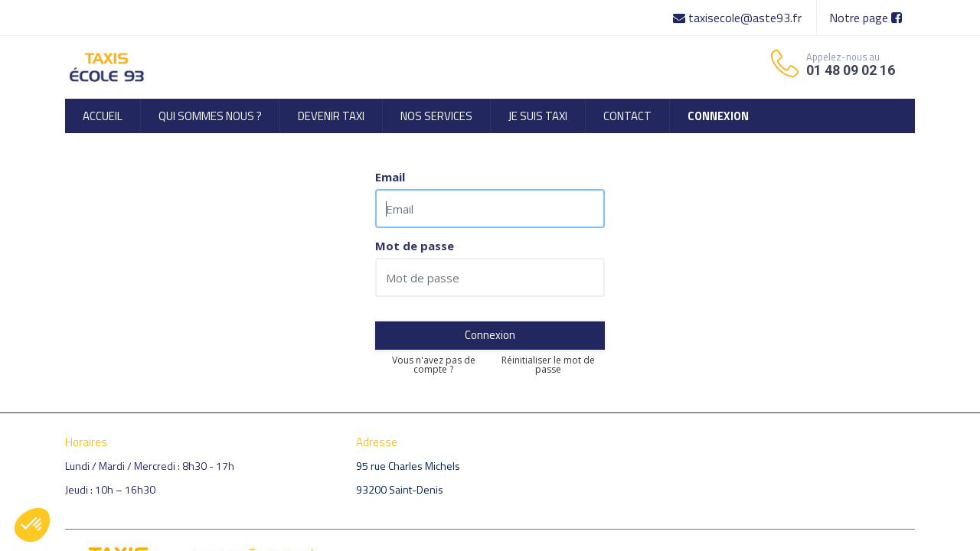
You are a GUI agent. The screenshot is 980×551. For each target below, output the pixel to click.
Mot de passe (415, 246)
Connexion (490, 335)
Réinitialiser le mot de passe (548, 365)
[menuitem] (103, 116)
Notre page (866, 18)
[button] (32, 525)
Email (390, 177)
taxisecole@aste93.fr (739, 18)
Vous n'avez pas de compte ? (434, 365)
